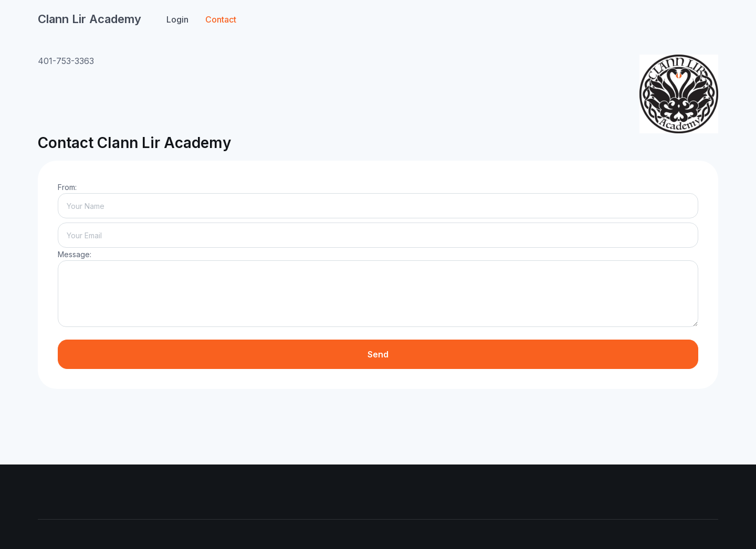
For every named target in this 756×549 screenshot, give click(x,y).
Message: (75, 254)
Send (378, 354)
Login (177, 19)
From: (67, 187)
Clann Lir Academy (90, 19)
